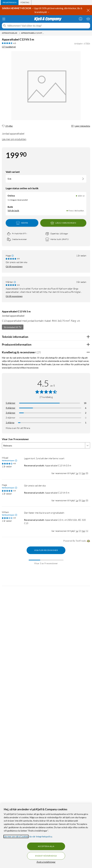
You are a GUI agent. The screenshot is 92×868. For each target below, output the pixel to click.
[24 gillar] (7, 126)
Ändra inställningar (46, 862)
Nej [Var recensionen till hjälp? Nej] (83, 473)
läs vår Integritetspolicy (41, 836)
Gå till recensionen (14, 267)
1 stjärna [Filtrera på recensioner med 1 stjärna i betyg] (10, 422)
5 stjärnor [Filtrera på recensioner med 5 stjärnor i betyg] (11, 403)
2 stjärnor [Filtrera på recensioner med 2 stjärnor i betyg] (11, 418)
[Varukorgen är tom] (88, 19)
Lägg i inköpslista (81, 126)
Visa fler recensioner (46, 550)
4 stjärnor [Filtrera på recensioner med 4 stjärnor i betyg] (11, 408)
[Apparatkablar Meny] (19, 33)
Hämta (22, 223)
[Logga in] (81, 19)
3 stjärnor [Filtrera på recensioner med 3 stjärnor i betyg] (11, 413)
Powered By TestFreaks (77, 541)
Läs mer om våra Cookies (16, 836)
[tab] (10, 3)
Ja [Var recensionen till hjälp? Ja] (77, 473)
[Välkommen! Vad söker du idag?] (48, 26)
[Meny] (4, 19)
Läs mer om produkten (14, 139)
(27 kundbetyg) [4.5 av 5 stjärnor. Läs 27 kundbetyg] (9, 47)
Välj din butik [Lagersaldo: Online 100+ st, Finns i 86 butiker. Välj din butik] (13, 211)
